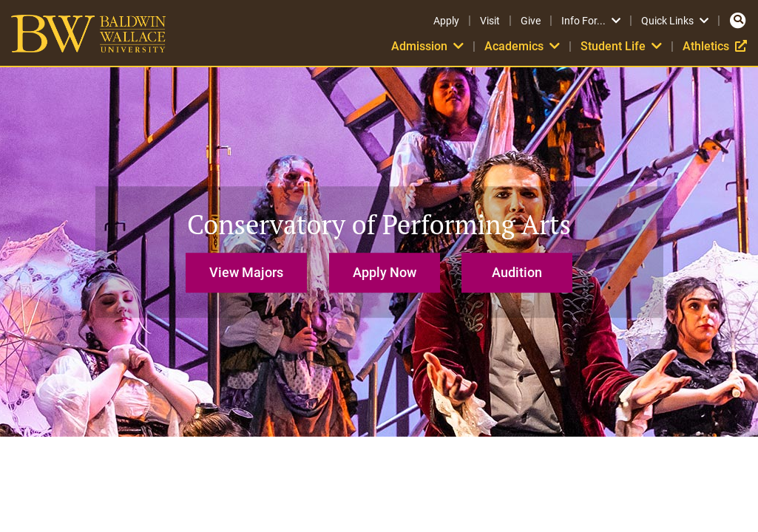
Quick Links (675, 21)
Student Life (621, 46)
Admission (427, 46)
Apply (446, 21)
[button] (250, 266)
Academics (522, 46)
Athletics (715, 46)
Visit (490, 21)
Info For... (591, 21)
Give (531, 21)
